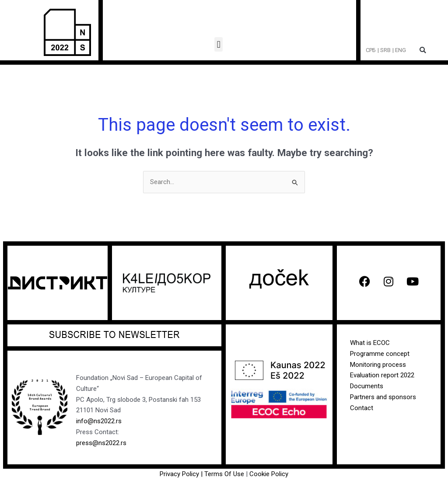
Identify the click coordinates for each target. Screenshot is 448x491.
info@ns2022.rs (99, 421)
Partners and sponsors (383, 397)
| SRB (384, 50)
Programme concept (380, 354)
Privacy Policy (179, 474)
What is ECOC (370, 343)
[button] (219, 44)
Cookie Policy (269, 474)
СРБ (371, 50)
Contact (362, 408)
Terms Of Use (225, 474)
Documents (367, 386)
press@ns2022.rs (101, 443)
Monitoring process (378, 365)
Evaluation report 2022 (382, 375)
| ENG (399, 50)
